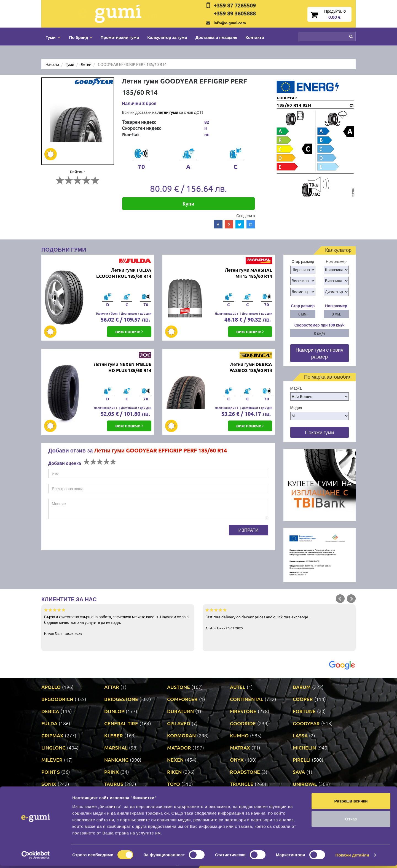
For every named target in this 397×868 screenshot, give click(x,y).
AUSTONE (179, 687)
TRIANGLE (242, 784)
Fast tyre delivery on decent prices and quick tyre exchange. (279, 619)
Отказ (351, 821)
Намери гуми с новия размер (320, 353)
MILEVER (52, 760)
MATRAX (240, 747)
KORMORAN (181, 735)
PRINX (112, 772)
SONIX (49, 784)
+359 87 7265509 (235, 5)
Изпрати (249, 530)
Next (351, 599)
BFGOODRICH (57, 699)
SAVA (299, 772)
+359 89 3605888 (235, 13)
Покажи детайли (352, 857)
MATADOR (179, 747)
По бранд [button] (81, 37)
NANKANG (116, 760)
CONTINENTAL (247, 699)
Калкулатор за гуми (167, 37)
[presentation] (90, 535)
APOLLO (51, 687)
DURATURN (180, 711)
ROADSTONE (245, 772)
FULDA (49, 723)
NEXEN (175, 760)
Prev (340, 599)
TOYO (174, 784)
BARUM (302, 687)
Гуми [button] (53, 37)
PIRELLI (302, 760)
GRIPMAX (52, 735)
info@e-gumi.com (230, 23)
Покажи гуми (319, 432)
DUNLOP (114, 711)
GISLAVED (179, 723)
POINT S (51, 772)
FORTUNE (304, 711)
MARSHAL (116, 747)
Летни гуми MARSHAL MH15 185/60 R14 (249, 273)
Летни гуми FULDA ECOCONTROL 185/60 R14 (124, 273)
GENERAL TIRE (121, 723)
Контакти (255, 37)
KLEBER (114, 735)
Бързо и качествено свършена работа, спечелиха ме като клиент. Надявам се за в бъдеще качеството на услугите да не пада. (118, 621)
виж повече (129, 331)
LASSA (300, 735)
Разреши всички (351, 803)
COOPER (303, 699)
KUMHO (239, 735)
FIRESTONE (243, 711)
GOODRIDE (243, 723)
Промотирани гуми (120, 37)
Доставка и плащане (216, 37)
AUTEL (238, 687)
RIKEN (174, 772)
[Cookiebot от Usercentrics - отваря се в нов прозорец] (36, 857)
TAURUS (114, 784)
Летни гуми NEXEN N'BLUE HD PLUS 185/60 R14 (122, 367)
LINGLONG (53, 747)
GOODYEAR (306, 723)
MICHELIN (304, 747)
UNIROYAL (305, 784)
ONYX (237, 760)
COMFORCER (182, 699)
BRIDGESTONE (121, 699)
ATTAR (112, 687)
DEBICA (50, 711)
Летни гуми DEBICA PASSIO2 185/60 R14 (251, 367)
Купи (188, 203)
